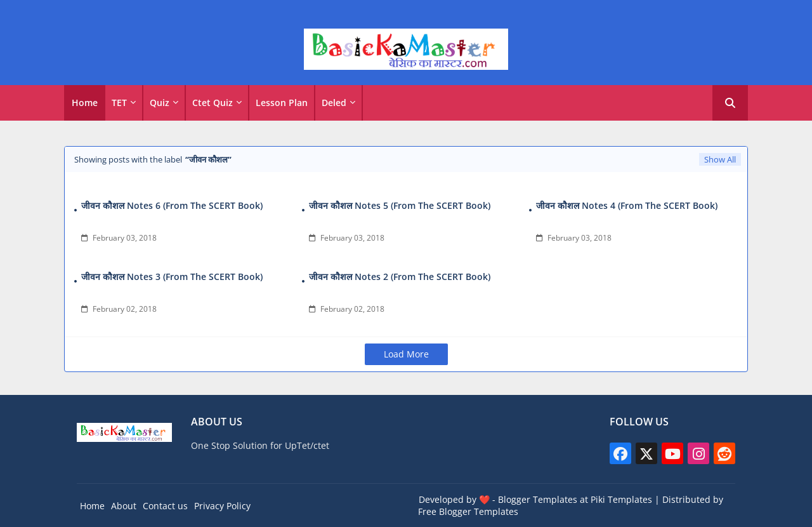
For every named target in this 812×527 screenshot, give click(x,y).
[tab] (85, 103)
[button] (730, 103)
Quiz (160, 103)
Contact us (165, 506)
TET (119, 103)
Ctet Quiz (213, 103)
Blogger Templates (538, 499)
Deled (334, 103)
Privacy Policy (222, 506)
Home (85, 103)
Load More (406, 354)
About (124, 506)
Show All (720, 159)
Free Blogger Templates (468, 511)
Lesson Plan (282, 103)
